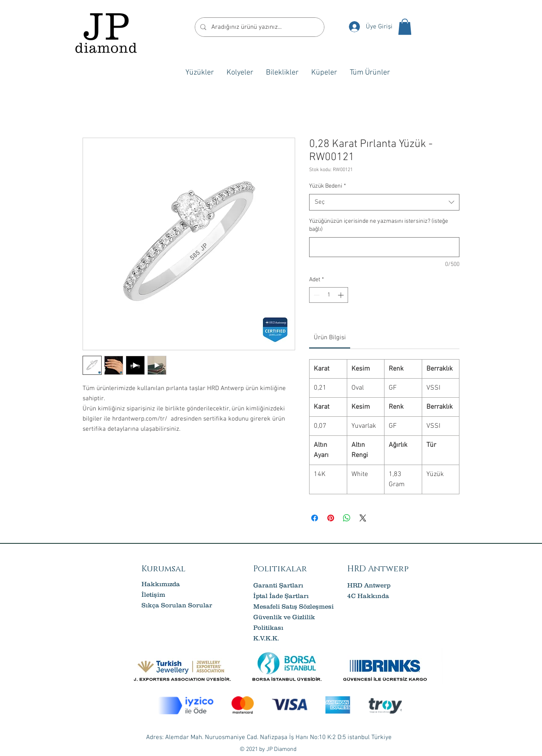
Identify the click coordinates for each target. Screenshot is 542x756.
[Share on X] (363, 518)
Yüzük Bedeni (328, 186)
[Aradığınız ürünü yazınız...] (259, 27)
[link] (330, 338)
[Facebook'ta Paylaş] (315, 518)
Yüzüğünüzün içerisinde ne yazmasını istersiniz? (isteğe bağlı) (379, 226)
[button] (405, 27)
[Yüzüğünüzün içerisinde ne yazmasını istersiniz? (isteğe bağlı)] (384, 247)
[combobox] (384, 202)
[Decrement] (316, 295)
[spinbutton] (329, 295)
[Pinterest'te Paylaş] (331, 518)
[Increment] (342, 295)
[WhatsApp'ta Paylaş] (347, 518)
